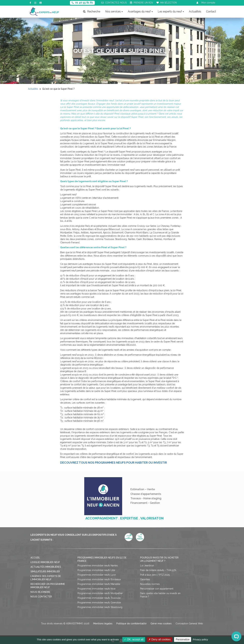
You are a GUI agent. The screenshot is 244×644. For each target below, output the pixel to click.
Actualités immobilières (46, 567)
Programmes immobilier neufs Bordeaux (99, 579)
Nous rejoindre (40, 592)
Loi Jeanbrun (147, 566)
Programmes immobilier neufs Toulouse (99, 598)
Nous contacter (41, 597)
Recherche (92, 11)
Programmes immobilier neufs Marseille (99, 584)
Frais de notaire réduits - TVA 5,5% (158, 570)
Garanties (145, 579)
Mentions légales (103, 624)
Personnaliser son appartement (157, 589)
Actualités (195, 11)
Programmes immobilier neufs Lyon (97, 575)
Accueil (35, 558)
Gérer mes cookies (161, 624)
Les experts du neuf (171, 11)
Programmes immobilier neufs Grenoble (99, 603)
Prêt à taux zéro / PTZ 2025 (155, 575)
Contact (211, 11)
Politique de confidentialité (131, 624)
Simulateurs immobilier (45, 571)
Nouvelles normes (150, 584)
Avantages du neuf (140, 11)
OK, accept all (134, 639)
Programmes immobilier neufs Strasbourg (100, 607)
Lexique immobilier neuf (45, 562)
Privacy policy (200, 639)
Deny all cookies (160, 639)
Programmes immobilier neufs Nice (96, 589)
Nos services (114, 11)
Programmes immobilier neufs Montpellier (100, 593)
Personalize (183, 639)
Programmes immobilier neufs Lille (96, 570)
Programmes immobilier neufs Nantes (98, 566)
